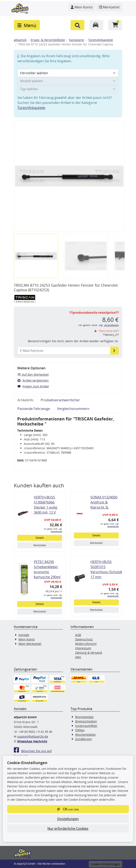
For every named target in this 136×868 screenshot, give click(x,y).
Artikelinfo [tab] (25, 400)
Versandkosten (111, 325)
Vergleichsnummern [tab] (73, 409)
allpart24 (20, 40)
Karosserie (76, 40)
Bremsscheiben (86, 721)
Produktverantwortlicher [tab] (60, 400)
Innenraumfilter (86, 726)
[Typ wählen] (68, 89)
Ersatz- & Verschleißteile (48, 40)
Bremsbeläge (84, 717)
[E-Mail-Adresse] (114, 351)
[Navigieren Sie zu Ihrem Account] (82, 7)
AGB (78, 635)
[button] (77, 25)
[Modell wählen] (68, 81)
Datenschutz (84, 639)
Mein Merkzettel (30, 644)
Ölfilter (80, 730)
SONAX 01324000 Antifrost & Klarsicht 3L (104, 502)
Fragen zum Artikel (33, 386)
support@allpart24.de (33, 736)
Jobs (78, 657)
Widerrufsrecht (86, 644)
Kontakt (24, 635)
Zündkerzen (84, 739)
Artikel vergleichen (33, 380)
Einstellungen (68, 819)
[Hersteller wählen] (68, 73)
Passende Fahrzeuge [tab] (34, 409)
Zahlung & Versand (89, 653)
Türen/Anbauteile (101, 40)
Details (40, 538)
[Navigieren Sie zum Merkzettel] (109, 7)
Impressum (83, 648)
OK (68, 809)
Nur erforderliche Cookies (68, 828)
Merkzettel (40, 545)
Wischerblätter (86, 735)
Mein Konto (27, 639)
